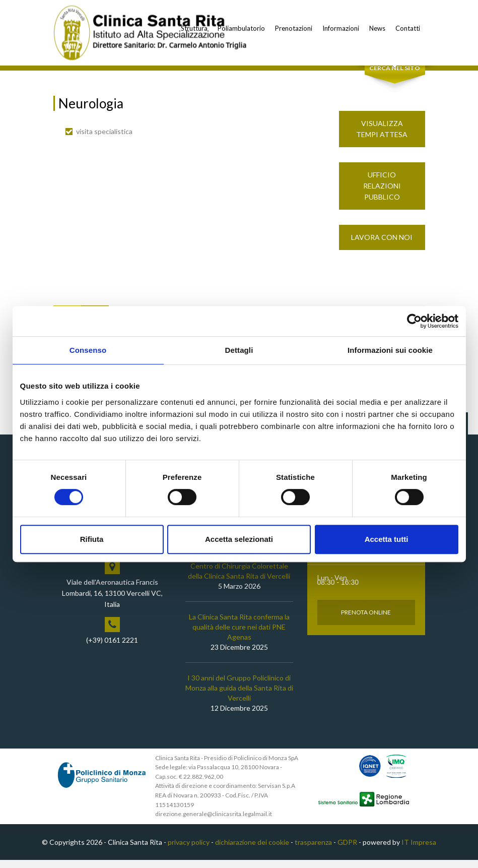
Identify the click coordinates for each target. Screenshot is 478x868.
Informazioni (341, 28)
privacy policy (189, 850)
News (377, 28)
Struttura (194, 28)
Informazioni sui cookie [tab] (390, 350)
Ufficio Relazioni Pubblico (382, 193)
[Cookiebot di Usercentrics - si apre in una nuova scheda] (414, 321)
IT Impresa (419, 850)
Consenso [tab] (88, 350)
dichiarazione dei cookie (252, 850)
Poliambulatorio (241, 28)
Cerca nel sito (395, 76)
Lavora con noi (382, 245)
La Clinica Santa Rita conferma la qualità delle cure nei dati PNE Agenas (239, 634)
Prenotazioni (294, 28)
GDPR (347, 850)
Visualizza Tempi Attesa (382, 136)
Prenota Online (366, 620)
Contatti (408, 28)
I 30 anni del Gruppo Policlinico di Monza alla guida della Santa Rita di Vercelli (239, 695)
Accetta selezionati (239, 539)
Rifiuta (92, 539)
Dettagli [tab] (239, 350)
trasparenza (313, 850)
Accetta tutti (387, 539)
